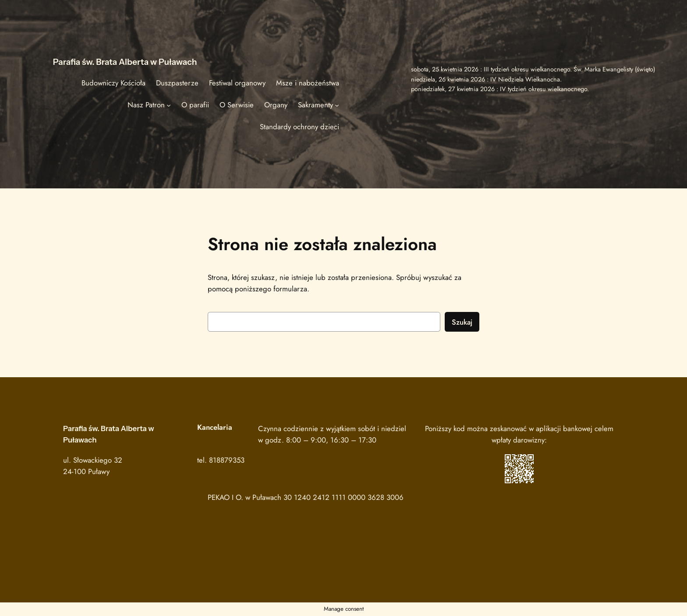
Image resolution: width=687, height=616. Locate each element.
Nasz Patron (146, 105)
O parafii (195, 105)
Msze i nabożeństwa (308, 83)
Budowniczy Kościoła (113, 83)
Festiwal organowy (237, 83)
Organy (276, 105)
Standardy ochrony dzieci (299, 127)
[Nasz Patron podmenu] (169, 105)
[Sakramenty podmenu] (337, 105)
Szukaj (462, 322)
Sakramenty (315, 105)
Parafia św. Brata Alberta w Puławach (125, 62)
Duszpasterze (177, 83)
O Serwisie (237, 105)
